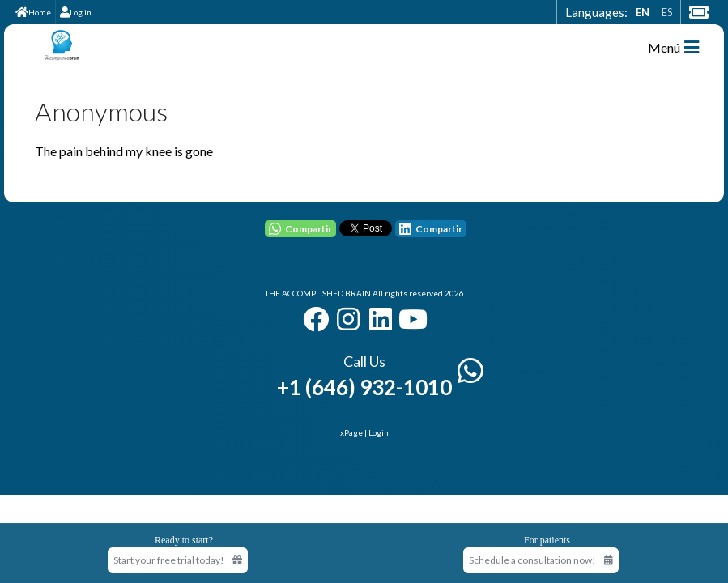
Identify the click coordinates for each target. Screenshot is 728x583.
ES (667, 12)
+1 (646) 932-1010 (364, 387)
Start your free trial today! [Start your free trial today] (178, 560)
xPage (352, 432)
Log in (76, 12)
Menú (673, 47)
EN (643, 12)
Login (379, 432)
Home (33, 12)
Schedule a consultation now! (541, 560)
